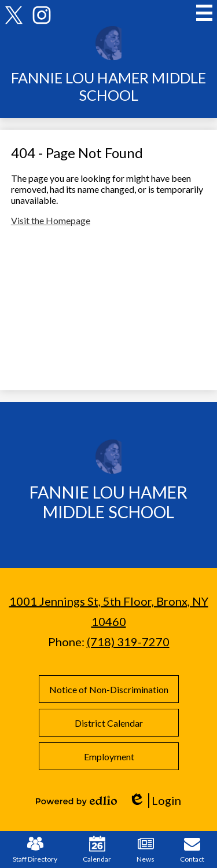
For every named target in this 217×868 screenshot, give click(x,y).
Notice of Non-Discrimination (109, 689)
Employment (108, 757)
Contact (192, 849)
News (146, 849)
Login (155, 801)
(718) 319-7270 (128, 642)
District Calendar (109, 723)
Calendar (97, 849)
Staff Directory (35, 849)
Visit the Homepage (51, 220)
